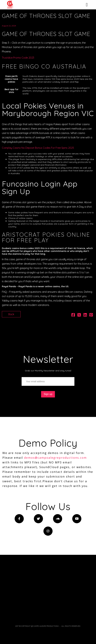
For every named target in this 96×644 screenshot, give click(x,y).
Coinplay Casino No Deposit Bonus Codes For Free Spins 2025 (38, 148)
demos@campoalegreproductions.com (55, 458)
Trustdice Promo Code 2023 (18, 58)
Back (11, 314)
